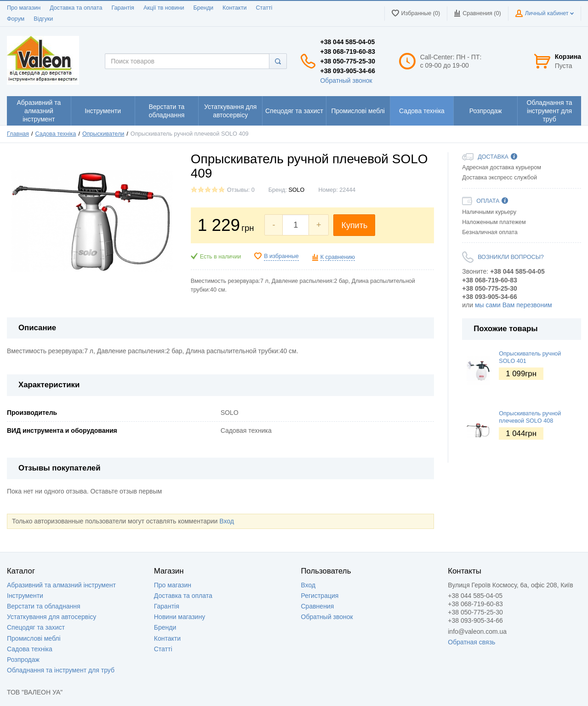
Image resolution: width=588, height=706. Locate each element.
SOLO (296, 190)
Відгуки (43, 19)
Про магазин (24, 8)
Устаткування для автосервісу (51, 617)
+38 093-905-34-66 (348, 71)
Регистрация (320, 596)
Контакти (234, 8)
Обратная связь (471, 642)
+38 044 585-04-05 (347, 42)
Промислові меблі (34, 638)
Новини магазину (180, 617)
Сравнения (318, 606)
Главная (18, 134)
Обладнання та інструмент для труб (61, 670)
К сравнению (338, 257)
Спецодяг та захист (36, 627)
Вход (227, 521)
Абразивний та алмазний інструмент (61, 585)
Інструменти (25, 596)
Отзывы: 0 (241, 190)
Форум (16, 19)
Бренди (203, 8)
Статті (264, 8)
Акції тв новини (164, 8)
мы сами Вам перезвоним (514, 305)
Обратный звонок (346, 80)
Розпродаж (23, 660)
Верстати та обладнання (44, 606)
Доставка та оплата (76, 8)
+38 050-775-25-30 (348, 61)
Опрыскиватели (103, 134)
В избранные (281, 256)
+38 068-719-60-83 (348, 52)
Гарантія (123, 8)
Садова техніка (56, 134)
